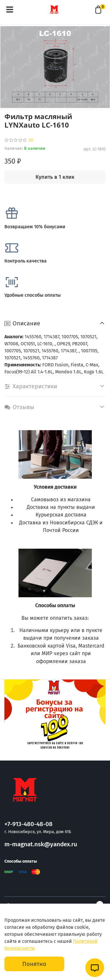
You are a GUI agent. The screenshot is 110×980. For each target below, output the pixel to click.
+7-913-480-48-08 (28, 824)
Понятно (34, 964)
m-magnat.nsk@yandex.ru (41, 844)
